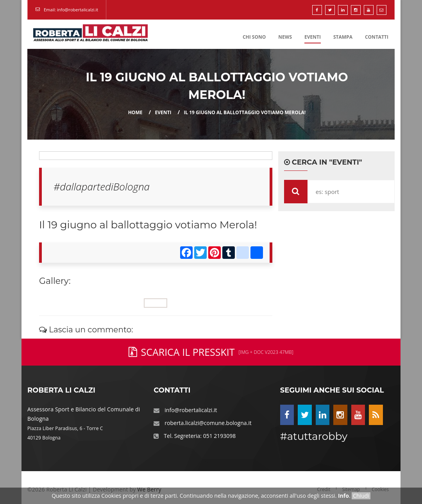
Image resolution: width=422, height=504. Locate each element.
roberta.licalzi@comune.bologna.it (208, 423)
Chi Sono (254, 37)
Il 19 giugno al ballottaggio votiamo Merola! (245, 112)
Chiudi (361, 496)
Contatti (377, 37)
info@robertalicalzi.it (191, 410)
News (285, 37)
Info (343, 496)
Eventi (313, 37)
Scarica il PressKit (211, 352)
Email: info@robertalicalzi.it (71, 10)
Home (135, 112)
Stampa (343, 37)
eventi (163, 112)
